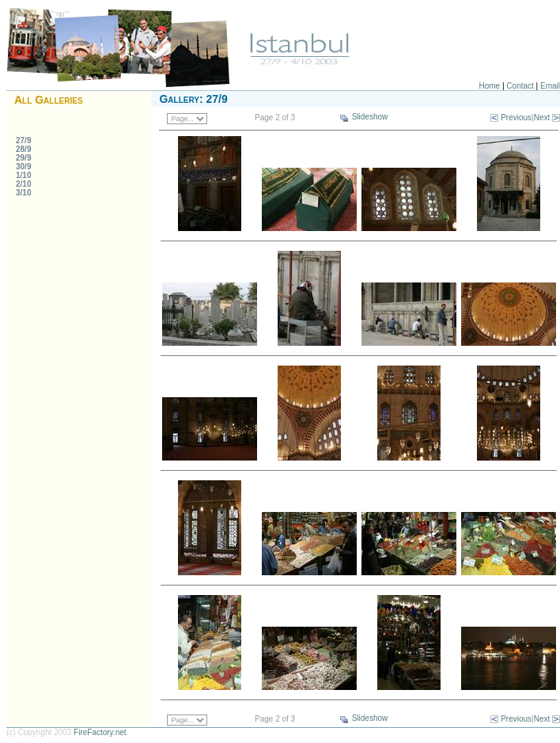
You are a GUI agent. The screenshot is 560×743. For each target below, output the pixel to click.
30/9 (23, 167)
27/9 (23, 140)
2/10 (23, 184)
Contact (520, 86)
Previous (516, 118)
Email (550, 86)
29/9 (23, 158)
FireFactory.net (100, 732)
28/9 (23, 149)
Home (490, 86)
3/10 (23, 193)
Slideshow (370, 117)
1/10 (23, 175)
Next (542, 118)
